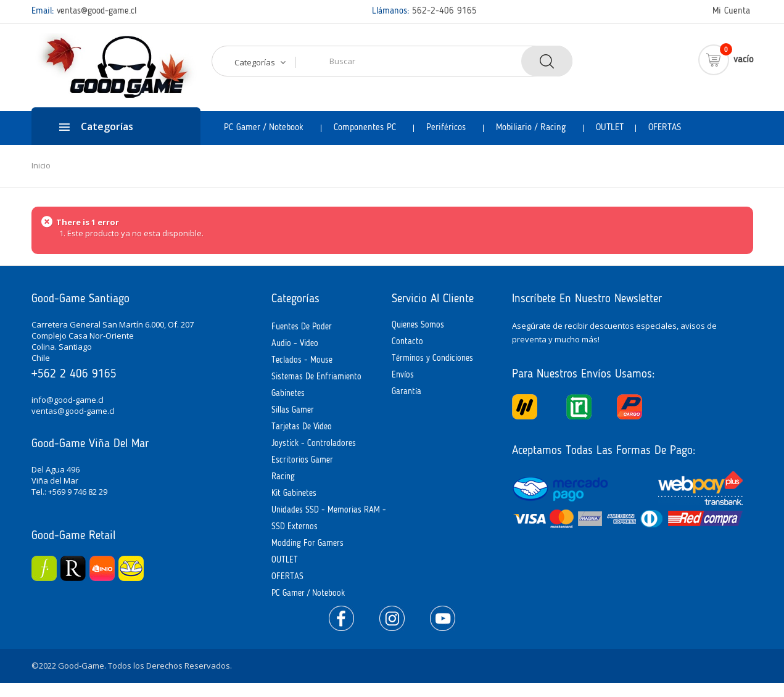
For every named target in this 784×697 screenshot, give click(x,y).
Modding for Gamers (307, 543)
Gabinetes (288, 394)
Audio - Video (295, 344)
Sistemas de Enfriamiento (316, 377)
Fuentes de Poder (302, 327)
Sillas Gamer (293, 410)
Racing (283, 477)
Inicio (41, 165)
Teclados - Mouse (302, 360)
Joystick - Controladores (314, 443)
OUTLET (285, 560)
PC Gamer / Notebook (308, 593)
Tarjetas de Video (302, 427)
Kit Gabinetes (294, 493)
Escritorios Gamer (302, 460)
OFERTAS (287, 577)
